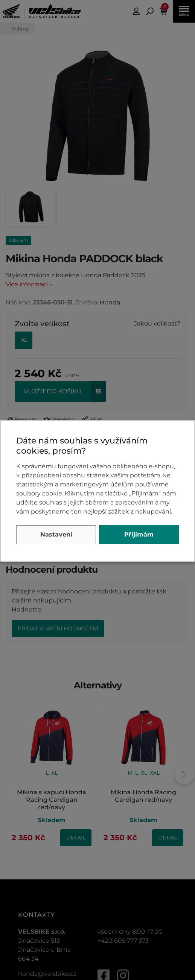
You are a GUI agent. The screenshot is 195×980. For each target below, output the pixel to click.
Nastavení (56, 534)
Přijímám (139, 534)
